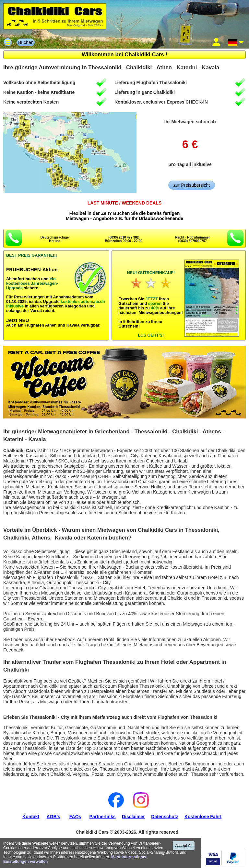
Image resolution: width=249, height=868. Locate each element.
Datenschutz (165, 817)
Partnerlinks (103, 817)
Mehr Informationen (129, 857)
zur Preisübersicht (192, 185)
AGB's (53, 817)
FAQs (75, 817)
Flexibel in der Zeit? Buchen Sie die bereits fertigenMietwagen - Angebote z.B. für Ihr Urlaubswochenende (124, 211)
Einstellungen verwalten (25, 862)
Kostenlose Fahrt (203, 817)
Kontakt (31, 817)
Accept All (184, 846)
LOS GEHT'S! (151, 335)
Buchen (26, 42)
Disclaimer (133, 817)
